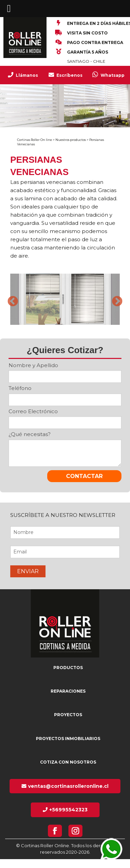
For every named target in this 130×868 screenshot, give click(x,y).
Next (115, 299)
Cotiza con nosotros (68, 762)
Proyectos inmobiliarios (68, 739)
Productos (68, 668)
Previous (10, 299)
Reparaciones (68, 691)
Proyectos (68, 715)
